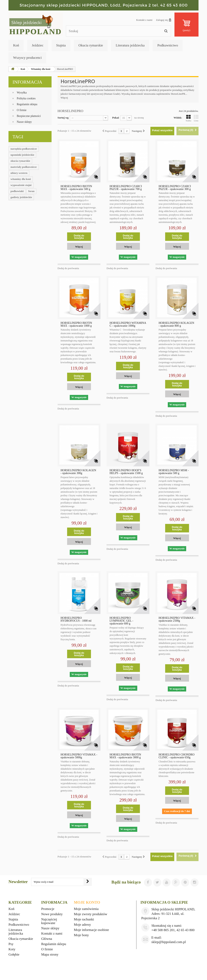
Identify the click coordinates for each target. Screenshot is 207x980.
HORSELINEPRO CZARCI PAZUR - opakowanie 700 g (126, 188)
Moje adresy (82, 925)
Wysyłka (22, 93)
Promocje (48, 909)
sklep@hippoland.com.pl (169, 942)
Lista (196, 118)
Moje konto (87, 902)
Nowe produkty (52, 914)
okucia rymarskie (20, 161)
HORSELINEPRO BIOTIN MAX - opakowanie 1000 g (76, 324)
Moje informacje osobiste (91, 930)
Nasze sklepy (24, 122)
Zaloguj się (164, 20)
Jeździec (38, 45)
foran (31, 191)
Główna (47, 939)
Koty (12, 949)
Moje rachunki (84, 919)
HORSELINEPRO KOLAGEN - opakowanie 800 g (176, 324)
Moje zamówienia (86, 909)
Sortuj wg (63, 118)
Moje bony (81, 935)
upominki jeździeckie (22, 155)
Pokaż (116, 118)
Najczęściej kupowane (49, 921)
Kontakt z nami (144, 20)
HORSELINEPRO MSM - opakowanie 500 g (174, 472)
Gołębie (14, 954)
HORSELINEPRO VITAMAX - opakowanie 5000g (79, 756)
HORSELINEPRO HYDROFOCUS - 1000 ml (76, 619)
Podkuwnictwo (168, 45)
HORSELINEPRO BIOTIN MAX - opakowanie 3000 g (125, 756)
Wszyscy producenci (27, 58)
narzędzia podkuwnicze (24, 149)
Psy (11, 944)
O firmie (22, 110)
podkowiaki (17, 191)
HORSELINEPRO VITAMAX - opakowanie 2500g (177, 619)
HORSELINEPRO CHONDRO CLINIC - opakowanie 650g (176, 756)
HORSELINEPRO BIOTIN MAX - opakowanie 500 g (76, 188)
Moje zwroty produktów (90, 914)
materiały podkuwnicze (24, 167)
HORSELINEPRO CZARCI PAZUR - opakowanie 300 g (175, 188)
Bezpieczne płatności (29, 116)
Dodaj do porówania (68, 268)
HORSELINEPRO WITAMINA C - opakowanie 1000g (128, 324)
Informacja (27, 82)
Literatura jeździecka (130, 45)
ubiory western (19, 173)
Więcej (64, 98)
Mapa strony (50, 954)
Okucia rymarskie (91, 45)
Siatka (189, 118)
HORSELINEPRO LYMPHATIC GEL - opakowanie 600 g (121, 621)
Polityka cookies (26, 98)
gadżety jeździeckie (21, 197)
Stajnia (61, 45)
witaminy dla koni (21, 179)
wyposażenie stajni (21, 185)
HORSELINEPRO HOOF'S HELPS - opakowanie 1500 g (126, 472)
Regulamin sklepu (27, 104)
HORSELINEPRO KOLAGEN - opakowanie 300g (78, 472)
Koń (16, 45)
